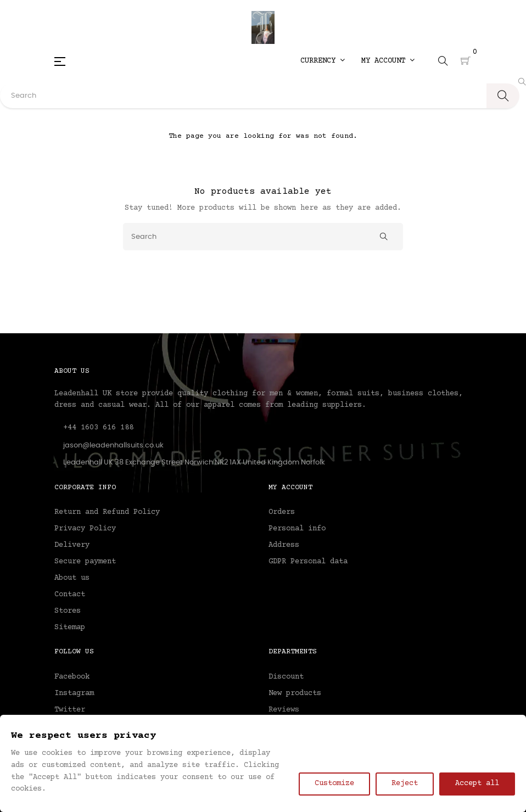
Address (284, 545)
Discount (286, 677)
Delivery (72, 545)
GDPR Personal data (308, 562)
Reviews (284, 710)
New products (295, 693)
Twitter (70, 710)
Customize (334, 783)
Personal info (297, 529)
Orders (282, 512)
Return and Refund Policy (107, 512)
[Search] (263, 237)
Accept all (477, 783)
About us (72, 578)
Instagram (74, 693)
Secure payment (85, 562)
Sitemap (70, 628)
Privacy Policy (85, 529)
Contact (70, 595)
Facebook (72, 677)
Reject (405, 783)
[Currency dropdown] (323, 61)
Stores (68, 611)
